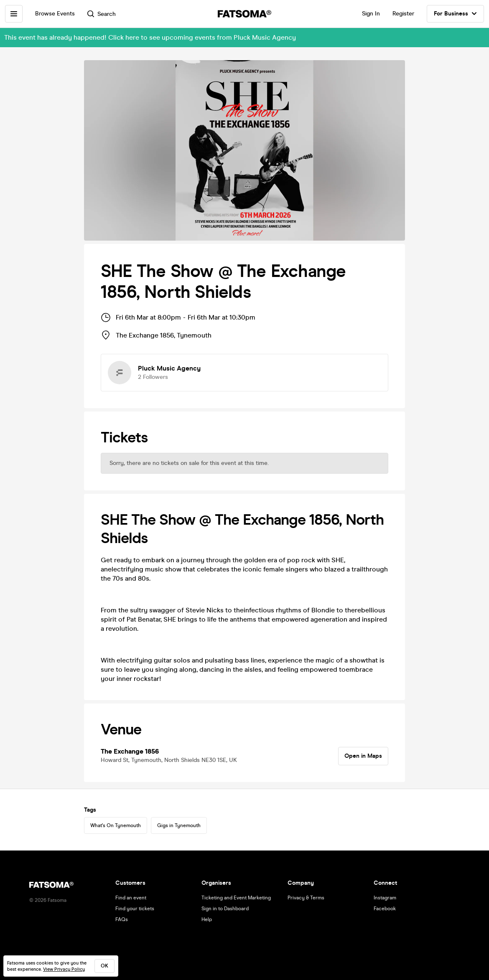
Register (403, 14)
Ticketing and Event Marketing (236, 898)
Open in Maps (363, 756)
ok (104, 966)
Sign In (371, 14)
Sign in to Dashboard (225, 909)
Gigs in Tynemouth (179, 825)
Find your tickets (135, 909)
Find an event (131, 898)
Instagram (385, 898)
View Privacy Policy (64, 969)
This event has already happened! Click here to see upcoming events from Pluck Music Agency (150, 37)
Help (207, 919)
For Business (455, 14)
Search (102, 14)
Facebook (385, 909)
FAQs (122, 919)
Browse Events (55, 14)
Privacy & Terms (306, 898)
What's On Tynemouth (116, 825)
